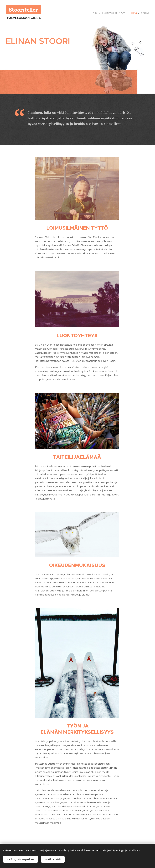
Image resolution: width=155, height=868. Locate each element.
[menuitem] (100, 13)
